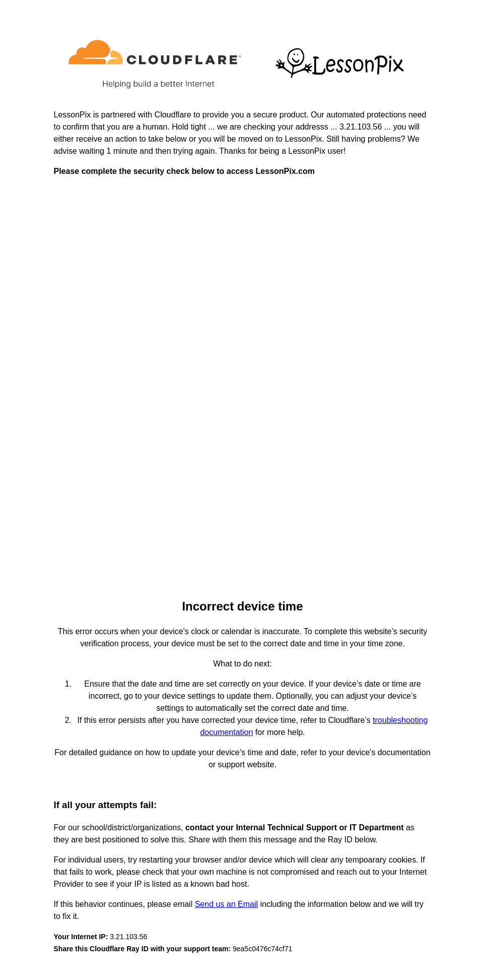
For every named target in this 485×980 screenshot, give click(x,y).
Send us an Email (226, 904)
